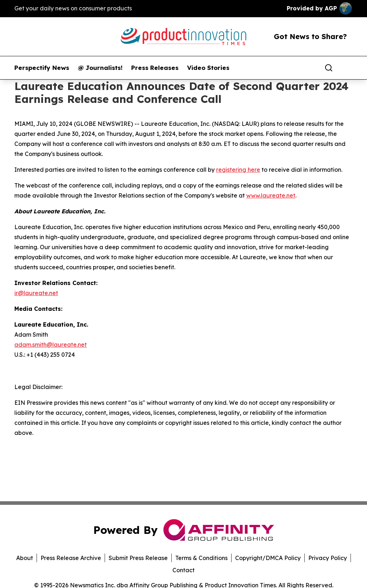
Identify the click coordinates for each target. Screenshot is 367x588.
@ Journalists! (100, 68)
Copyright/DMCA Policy (268, 558)
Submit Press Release (138, 558)
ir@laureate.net (36, 293)
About (25, 558)
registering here (238, 170)
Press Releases (155, 68)
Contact (183, 570)
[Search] (329, 68)
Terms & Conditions (201, 558)
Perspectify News (42, 68)
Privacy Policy (328, 558)
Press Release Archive (71, 558)
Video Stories (208, 68)
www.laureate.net (271, 195)
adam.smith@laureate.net (51, 345)
